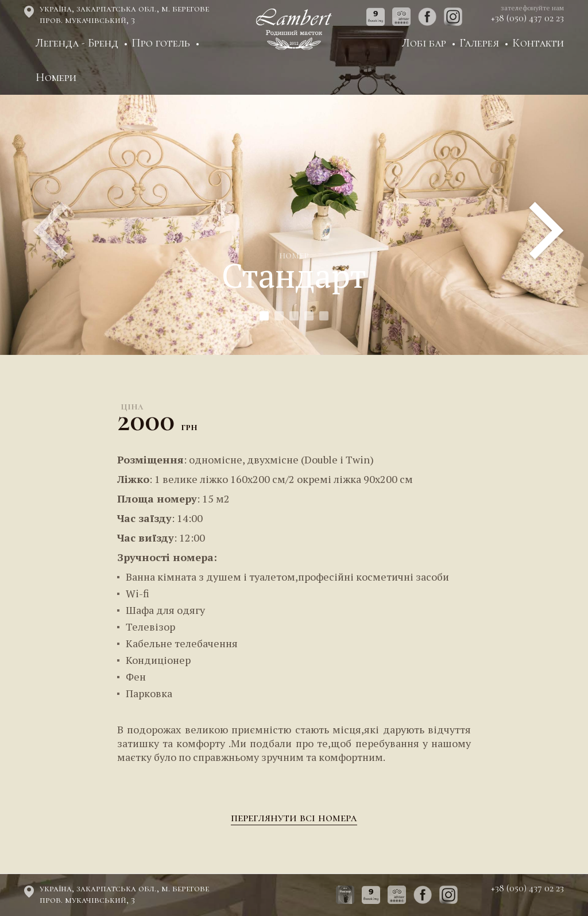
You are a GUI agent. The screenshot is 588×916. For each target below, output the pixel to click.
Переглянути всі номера (294, 818)
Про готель (161, 43)
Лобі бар (424, 43)
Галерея (479, 43)
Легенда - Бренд (77, 43)
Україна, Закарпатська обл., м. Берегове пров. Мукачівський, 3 (124, 14)
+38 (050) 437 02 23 (527, 18)
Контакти (538, 43)
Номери (56, 78)
